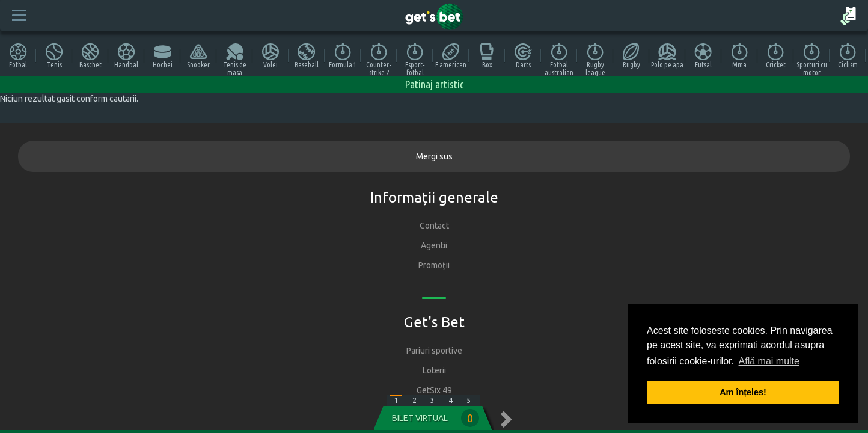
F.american (451, 56)
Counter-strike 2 (379, 59)
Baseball (307, 56)
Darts (523, 56)
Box (487, 56)
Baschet (90, 56)
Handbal (126, 56)
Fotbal (18, 56)
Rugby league (595, 59)
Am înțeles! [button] (743, 392)
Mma (739, 56)
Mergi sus (434, 156)
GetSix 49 (434, 390)
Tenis (54, 56)
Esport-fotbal (415, 59)
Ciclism (848, 56)
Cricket (776, 56)
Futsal (703, 56)
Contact (434, 226)
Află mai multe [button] (769, 361)
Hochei (163, 56)
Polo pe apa (667, 56)
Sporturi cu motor (812, 59)
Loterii (434, 370)
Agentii (434, 245)
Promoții (434, 265)
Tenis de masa (235, 59)
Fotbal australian (559, 59)
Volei (270, 56)
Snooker (198, 56)
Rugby (631, 56)
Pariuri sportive (434, 351)
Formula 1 (343, 56)
